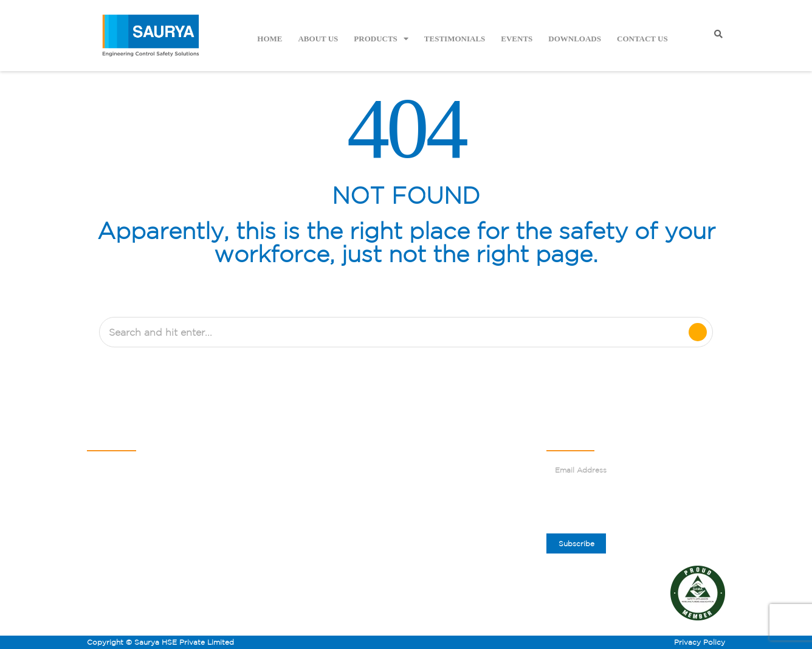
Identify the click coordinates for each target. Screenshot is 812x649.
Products (381, 39)
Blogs (425, 441)
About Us (318, 39)
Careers (429, 477)
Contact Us (642, 39)
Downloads (575, 39)
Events (517, 39)
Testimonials (455, 39)
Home (270, 39)
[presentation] (639, 507)
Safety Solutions (304, 477)
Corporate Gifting (448, 494)
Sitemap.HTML (301, 565)
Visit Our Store (442, 512)
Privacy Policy (700, 642)
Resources (293, 547)
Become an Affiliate (311, 512)
